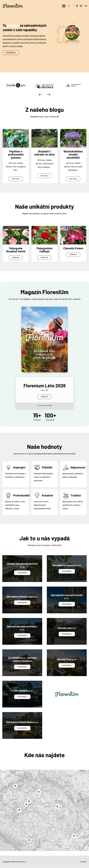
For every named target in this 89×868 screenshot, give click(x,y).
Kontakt (83, 862)
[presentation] (40, 95)
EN (86, 6)
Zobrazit (16, 258)
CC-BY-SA (74, 850)
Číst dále (16, 179)
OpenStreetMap (59, 850)
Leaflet (44, 850)
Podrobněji (11, 53)
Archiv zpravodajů (44, 405)
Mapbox (86, 850)
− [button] (3, 776)
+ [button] (3, 773)
